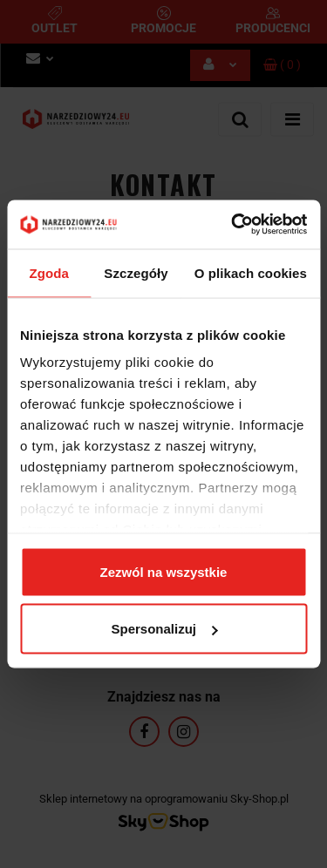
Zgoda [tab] (49, 272)
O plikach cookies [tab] (251, 272)
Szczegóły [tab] (136, 272)
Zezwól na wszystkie (164, 571)
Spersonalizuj (164, 629)
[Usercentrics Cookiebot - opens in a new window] (233, 225)
